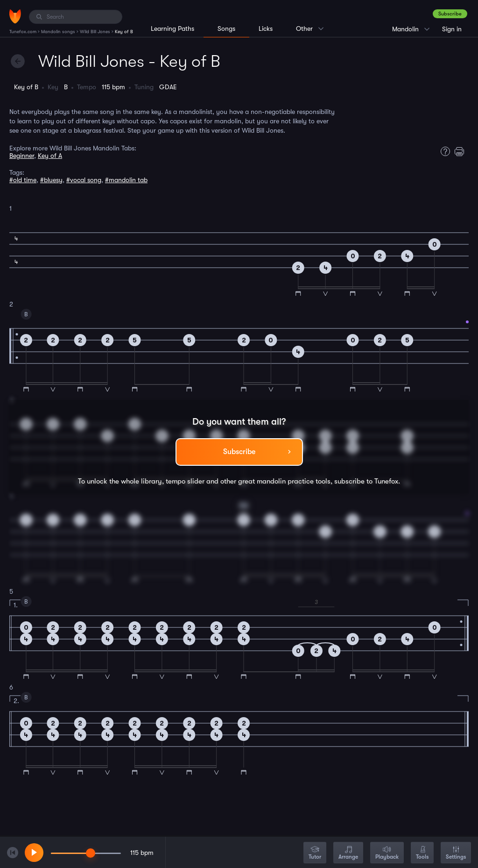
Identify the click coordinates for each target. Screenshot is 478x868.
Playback (387, 853)
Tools (422, 853)
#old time (23, 180)
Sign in (452, 29)
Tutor (315, 853)
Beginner (22, 156)
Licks (266, 28)
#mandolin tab (126, 180)
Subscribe (450, 14)
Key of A (50, 156)
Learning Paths (172, 28)
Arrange (348, 853)
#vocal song (84, 180)
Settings (456, 853)
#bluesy (51, 180)
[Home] (15, 16)
